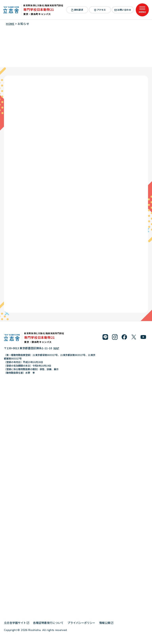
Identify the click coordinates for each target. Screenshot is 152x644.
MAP (56, 348)
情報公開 (106, 623)
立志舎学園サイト (17, 623)
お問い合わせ (123, 10)
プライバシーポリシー (81, 623)
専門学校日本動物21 (39, 9)
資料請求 (77, 10)
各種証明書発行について (48, 623)
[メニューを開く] (142, 10)
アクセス (100, 10)
